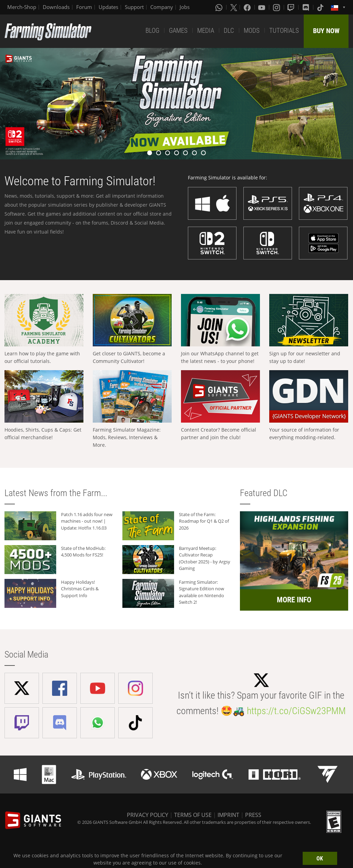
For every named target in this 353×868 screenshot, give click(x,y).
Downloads (56, 7)
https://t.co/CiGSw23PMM (296, 711)
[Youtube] (262, 7)
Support (134, 7)
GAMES (178, 31)
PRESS (253, 815)
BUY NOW (326, 31)
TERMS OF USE (193, 815)
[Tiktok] (321, 7)
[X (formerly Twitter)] (234, 7)
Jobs (185, 7)
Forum (84, 7)
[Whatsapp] (220, 7)
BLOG (152, 31)
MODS (252, 31)
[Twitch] (292, 7)
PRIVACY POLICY (148, 815)
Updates (108, 7)
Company (162, 7)
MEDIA (206, 31)
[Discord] (306, 7)
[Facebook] (248, 7)
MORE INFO (294, 600)
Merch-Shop (22, 7)
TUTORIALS (284, 31)
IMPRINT (228, 815)
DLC (229, 31)
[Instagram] (277, 7)
